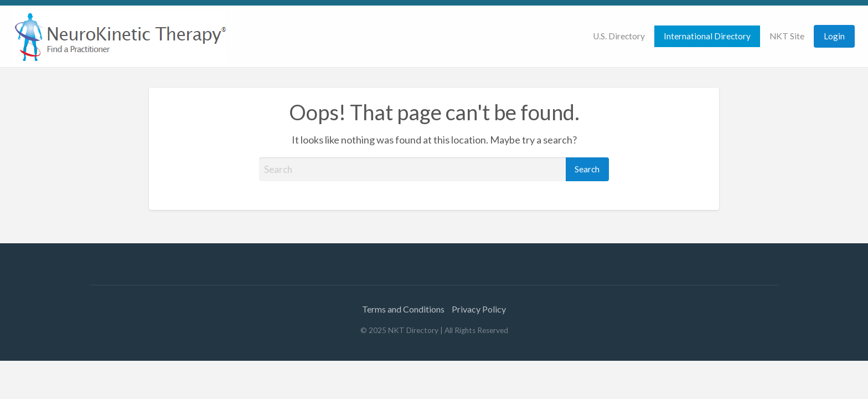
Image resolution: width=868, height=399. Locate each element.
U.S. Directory (619, 36)
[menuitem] (619, 36)
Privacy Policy (479, 309)
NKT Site (787, 36)
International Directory (707, 36)
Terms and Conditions (403, 309)
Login (834, 36)
